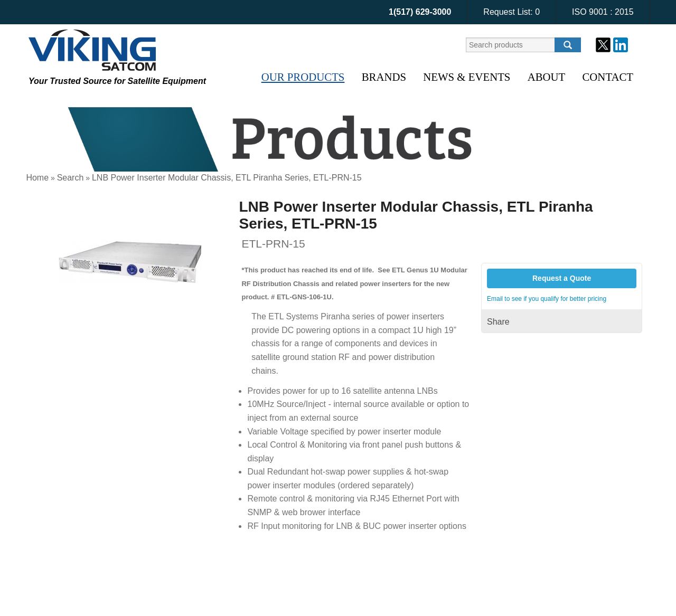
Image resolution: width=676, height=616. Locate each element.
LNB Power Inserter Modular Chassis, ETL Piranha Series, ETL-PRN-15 (227, 178)
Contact (608, 77)
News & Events (467, 77)
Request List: (511, 12)
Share (498, 322)
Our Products (303, 77)
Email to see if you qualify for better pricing (547, 299)
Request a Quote (562, 278)
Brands (384, 77)
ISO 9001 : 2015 (603, 12)
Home (37, 178)
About (547, 77)
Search (71, 178)
